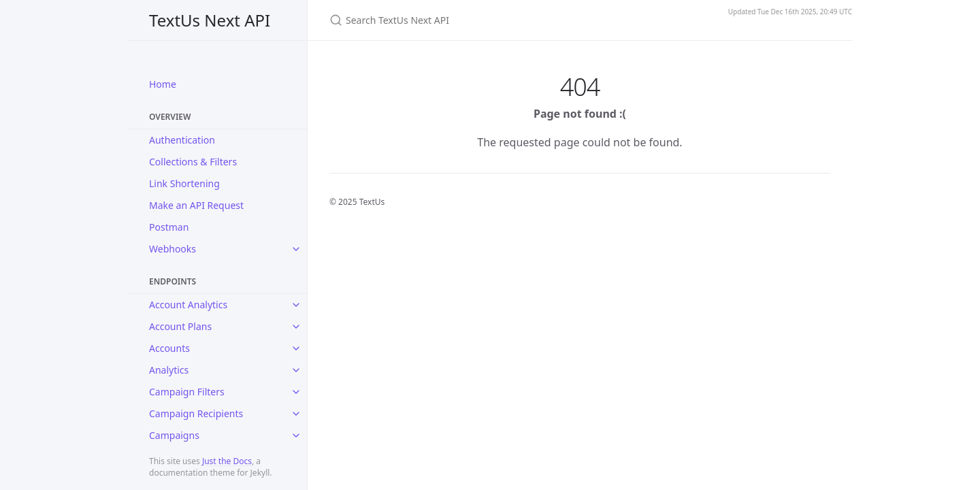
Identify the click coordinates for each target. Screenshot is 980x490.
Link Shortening (184, 183)
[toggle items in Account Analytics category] (296, 305)
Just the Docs (227, 461)
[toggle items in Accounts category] (296, 348)
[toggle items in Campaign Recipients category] (296, 414)
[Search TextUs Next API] (490, 20)
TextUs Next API (210, 20)
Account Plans (180, 326)
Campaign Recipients (196, 413)
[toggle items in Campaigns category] (296, 436)
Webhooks (173, 249)
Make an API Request (196, 205)
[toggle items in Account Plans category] (296, 327)
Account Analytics (188, 305)
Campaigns (174, 435)
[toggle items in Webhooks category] (296, 249)
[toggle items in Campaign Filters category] (296, 392)
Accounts (169, 348)
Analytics (169, 370)
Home (163, 84)
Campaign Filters (187, 392)
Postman (169, 227)
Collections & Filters (193, 162)
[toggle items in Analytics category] (296, 370)
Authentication (182, 140)
